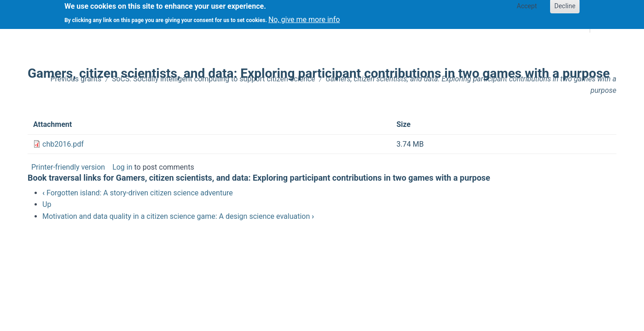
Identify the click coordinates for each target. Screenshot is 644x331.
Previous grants (76, 79)
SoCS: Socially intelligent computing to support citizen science (214, 79)
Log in (122, 167)
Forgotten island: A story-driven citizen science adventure (138, 193)
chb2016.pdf (63, 144)
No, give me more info (304, 18)
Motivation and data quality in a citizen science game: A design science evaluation (178, 216)
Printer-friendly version (68, 167)
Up (47, 204)
